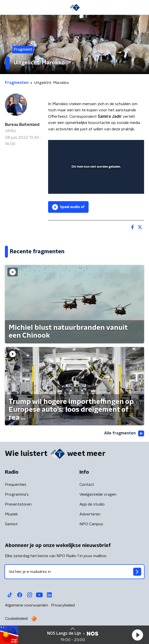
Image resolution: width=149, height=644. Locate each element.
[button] (137, 635)
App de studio (92, 504)
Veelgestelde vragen (98, 494)
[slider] (95, 185)
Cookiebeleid (16, 619)
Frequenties (16, 485)
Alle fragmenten (124, 433)
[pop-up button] (117, 147)
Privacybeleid (63, 605)
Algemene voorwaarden (27, 605)
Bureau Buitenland (22, 125)
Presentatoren (18, 504)
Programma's (17, 494)
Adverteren (90, 514)
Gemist (11, 524)
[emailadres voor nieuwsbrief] (74, 572)
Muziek (11, 514)
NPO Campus (91, 524)
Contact (87, 485)
